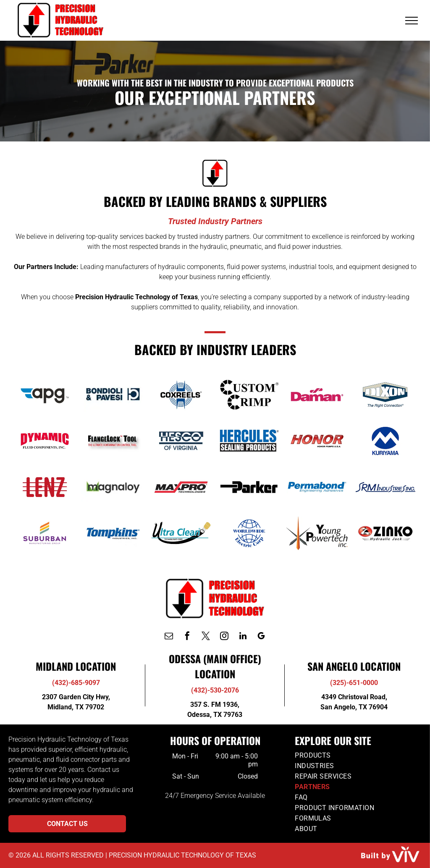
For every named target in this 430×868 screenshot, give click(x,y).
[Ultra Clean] (181, 533)
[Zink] (385, 533)
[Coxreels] (181, 395)
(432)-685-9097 (76, 683)
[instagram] (224, 637)
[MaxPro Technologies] (181, 487)
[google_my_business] (261, 637)
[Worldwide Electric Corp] (249, 533)
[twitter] (206, 637)
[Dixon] (385, 395)
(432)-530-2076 (215, 690)
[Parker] (249, 487)
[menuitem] (358, 755)
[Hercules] (249, 441)
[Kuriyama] (385, 441)
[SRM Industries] (385, 487)
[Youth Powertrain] (317, 533)
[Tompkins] (113, 533)
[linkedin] (243, 637)
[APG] (45, 395)
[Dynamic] (45, 441)
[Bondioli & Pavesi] (113, 395)
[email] (169, 637)
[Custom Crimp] (249, 395)
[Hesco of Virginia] (181, 441)
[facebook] (187, 637)
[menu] (412, 21)
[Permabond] (317, 487)
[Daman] (317, 395)
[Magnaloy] (113, 487)
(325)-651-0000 (354, 683)
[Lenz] (45, 487)
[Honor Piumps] (317, 441)
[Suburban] (45, 533)
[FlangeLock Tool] (113, 441)
